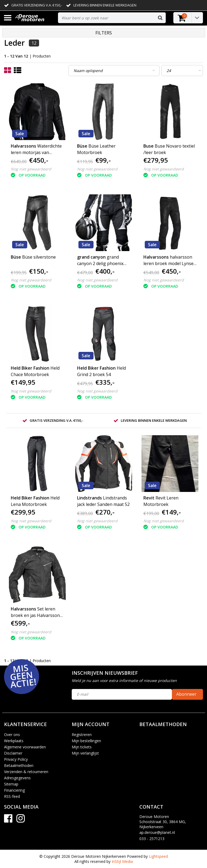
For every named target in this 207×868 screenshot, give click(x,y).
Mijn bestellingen (86, 741)
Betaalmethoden (19, 765)
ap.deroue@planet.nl (157, 832)
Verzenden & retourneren (26, 772)
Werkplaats (14, 741)
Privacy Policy (16, 759)
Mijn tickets (82, 747)
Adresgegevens (17, 778)
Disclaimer (13, 753)
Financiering (14, 790)
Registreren (82, 735)
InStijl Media (122, 861)
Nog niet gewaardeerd (31, 169)
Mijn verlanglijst (85, 753)
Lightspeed (158, 856)
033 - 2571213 (152, 839)
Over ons (12, 735)
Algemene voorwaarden (25, 747)
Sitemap (11, 784)
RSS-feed (12, 796)
